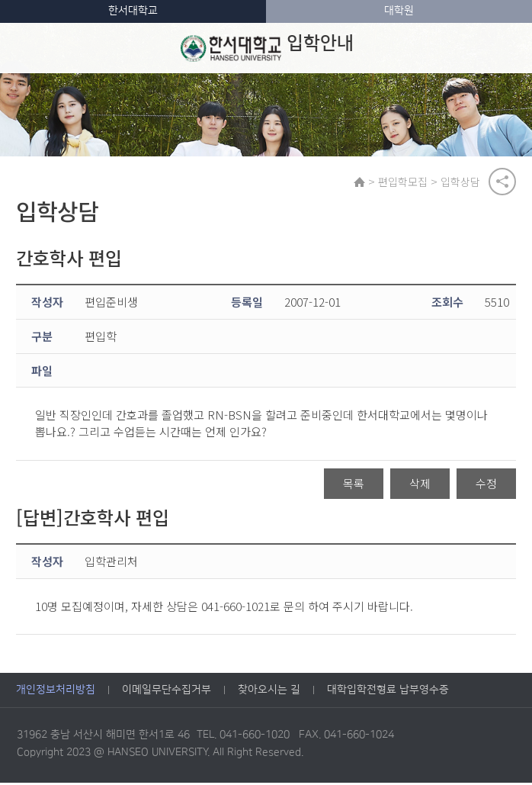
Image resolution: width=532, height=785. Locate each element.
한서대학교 (133, 11)
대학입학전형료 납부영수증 (388, 692)
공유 (502, 182)
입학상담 (462, 182)
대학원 (399, 11)
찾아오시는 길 (269, 692)
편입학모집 (404, 182)
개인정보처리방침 (56, 692)
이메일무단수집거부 (167, 692)
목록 (354, 486)
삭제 (420, 486)
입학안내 (267, 48)
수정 (486, 486)
